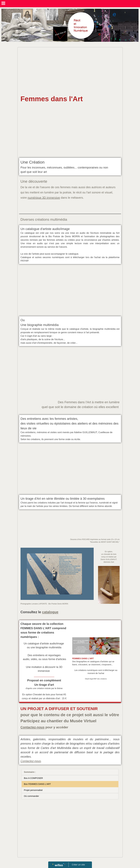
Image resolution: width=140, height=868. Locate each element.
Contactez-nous (33, 727)
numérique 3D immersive (44, 198)
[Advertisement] (70, 70)
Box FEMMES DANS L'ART (37, 784)
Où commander (31, 796)
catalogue (50, 612)
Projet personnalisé (33, 790)
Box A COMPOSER (33, 778)
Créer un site (78, 865)
